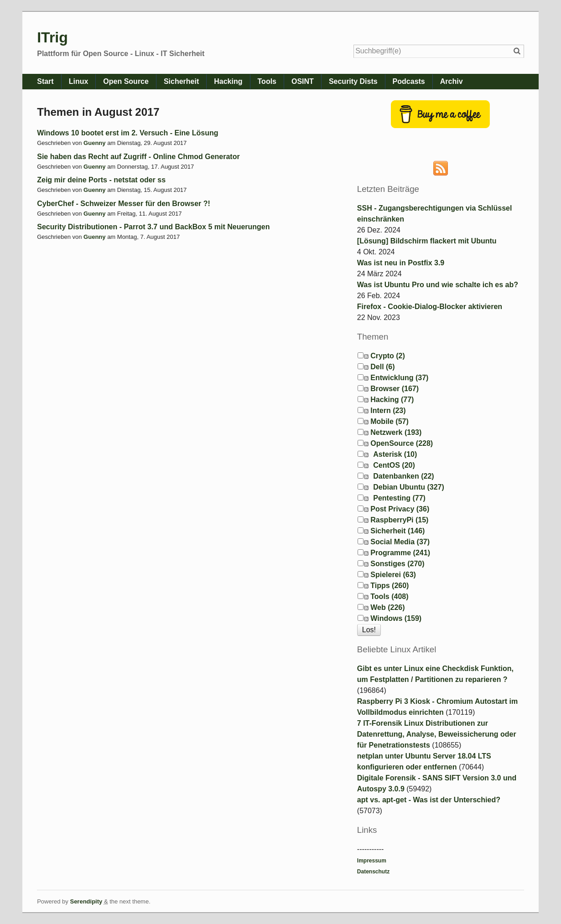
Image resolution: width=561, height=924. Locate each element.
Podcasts (409, 81)
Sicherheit (181, 81)
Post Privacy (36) (400, 509)
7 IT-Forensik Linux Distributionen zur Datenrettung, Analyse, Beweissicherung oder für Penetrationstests (437, 734)
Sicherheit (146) (397, 531)
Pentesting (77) (399, 498)
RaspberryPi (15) (399, 520)
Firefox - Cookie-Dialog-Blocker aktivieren (430, 307)
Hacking (228, 81)
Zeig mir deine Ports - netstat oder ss (101, 180)
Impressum (372, 861)
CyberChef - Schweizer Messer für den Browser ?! (124, 204)
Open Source (126, 81)
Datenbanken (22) (403, 476)
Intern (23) (388, 410)
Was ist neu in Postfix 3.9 (401, 263)
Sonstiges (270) (397, 564)
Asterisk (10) (395, 454)
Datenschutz (373, 872)
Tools (267, 81)
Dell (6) (382, 367)
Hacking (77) (392, 400)
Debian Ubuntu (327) (409, 487)
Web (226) (387, 607)
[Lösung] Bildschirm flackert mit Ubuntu (427, 241)
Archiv (452, 81)
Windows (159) (396, 618)
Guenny (94, 143)
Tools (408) (389, 596)
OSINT (303, 81)
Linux (79, 81)
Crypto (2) (388, 356)
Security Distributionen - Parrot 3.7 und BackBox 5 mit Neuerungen (153, 227)
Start (45, 81)
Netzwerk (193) (396, 432)
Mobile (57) (390, 421)
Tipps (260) (390, 586)
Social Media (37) (400, 542)
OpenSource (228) (402, 443)
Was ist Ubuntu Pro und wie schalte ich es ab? (438, 285)
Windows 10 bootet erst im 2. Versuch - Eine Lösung (127, 133)
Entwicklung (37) (399, 378)
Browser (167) (395, 389)
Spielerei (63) (393, 575)
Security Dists (353, 81)
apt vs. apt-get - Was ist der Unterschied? (429, 800)
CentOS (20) (394, 465)
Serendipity (86, 901)
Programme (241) (400, 553)
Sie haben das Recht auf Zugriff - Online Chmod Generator (138, 157)
